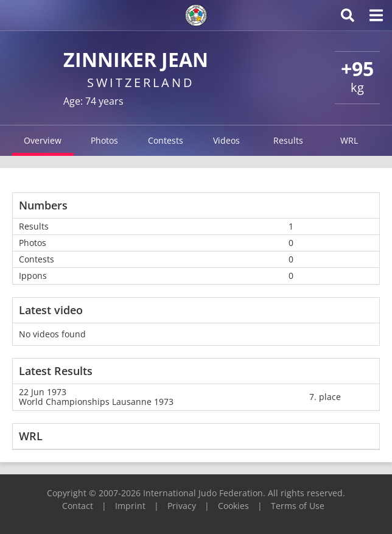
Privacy (182, 506)
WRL (349, 140)
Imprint (130, 506)
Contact (78, 506)
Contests (166, 140)
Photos (104, 140)
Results (288, 140)
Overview (43, 140)
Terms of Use (298, 506)
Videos (226, 140)
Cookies (233, 506)
